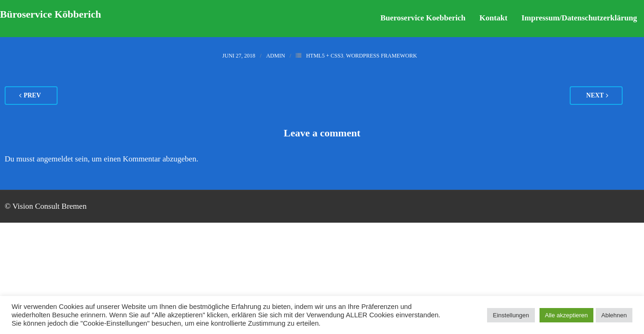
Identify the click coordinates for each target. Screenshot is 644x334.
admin (276, 56)
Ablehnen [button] (614, 315)
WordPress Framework (381, 56)
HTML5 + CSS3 (325, 56)
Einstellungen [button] (511, 315)
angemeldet (55, 159)
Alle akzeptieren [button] (567, 315)
